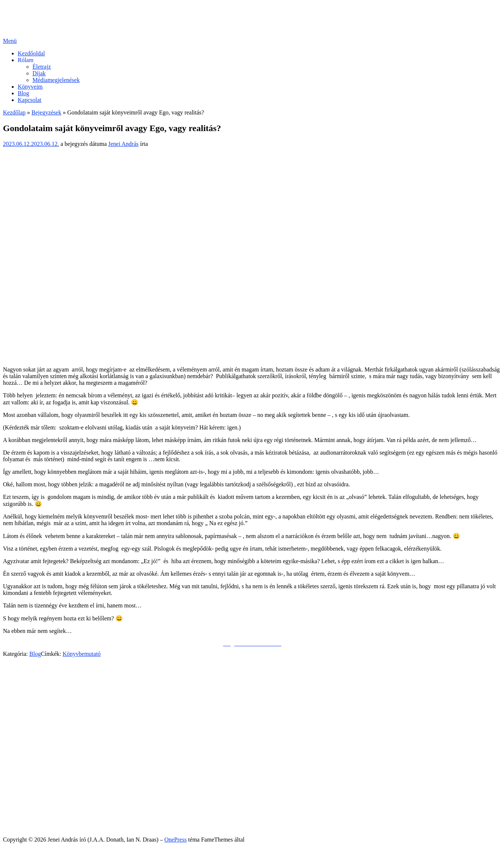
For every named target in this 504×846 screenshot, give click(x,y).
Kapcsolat (30, 100)
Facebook (29, 691)
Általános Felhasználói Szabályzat (58, 814)
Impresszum (32, 827)
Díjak (39, 73)
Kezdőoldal (31, 53)
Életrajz (42, 67)
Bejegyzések (46, 112)
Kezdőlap (14, 112)
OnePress (175, 840)
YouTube (28, 705)
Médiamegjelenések (56, 80)
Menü (10, 41)
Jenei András (123, 144)
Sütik (24, 820)
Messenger (30, 698)
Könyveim (30, 87)
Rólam (26, 60)
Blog (23, 93)
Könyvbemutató (82, 654)
